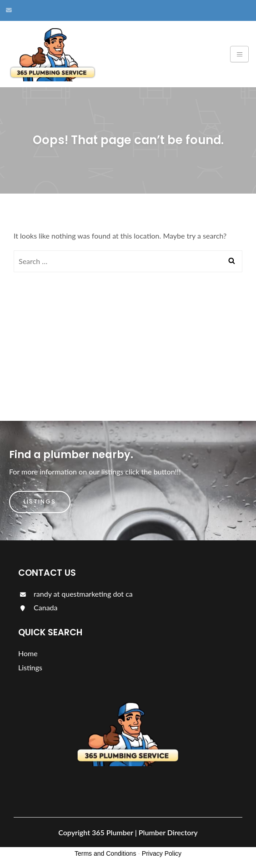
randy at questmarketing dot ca (75, 594)
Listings (40, 501)
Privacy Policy (162, 853)
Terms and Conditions (105, 853)
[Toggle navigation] (239, 54)
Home (28, 653)
